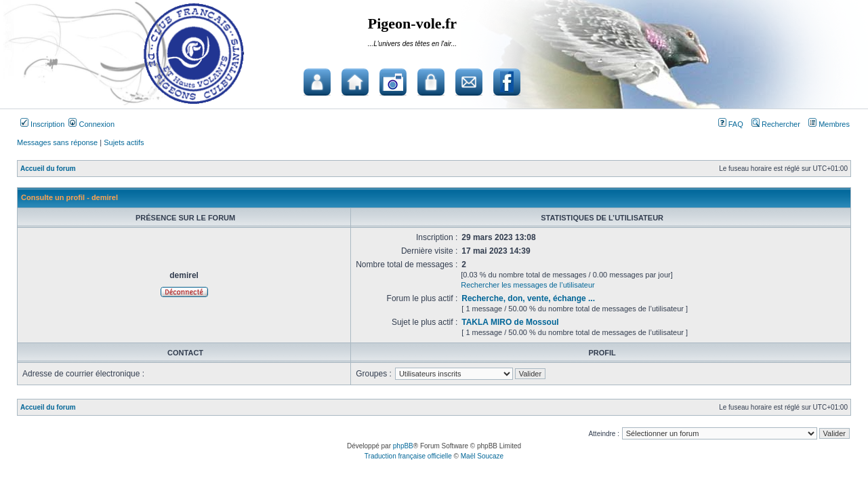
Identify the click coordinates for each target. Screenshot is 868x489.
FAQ (731, 124)
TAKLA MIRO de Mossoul (510, 322)
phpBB (403, 446)
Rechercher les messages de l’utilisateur (528, 285)
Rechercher (776, 124)
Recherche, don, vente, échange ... (528, 298)
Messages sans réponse (57, 142)
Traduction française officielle (408, 456)
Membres (829, 124)
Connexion (91, 124)
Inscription (42, 124)
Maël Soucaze (482, 456)
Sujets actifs (124, 142)
